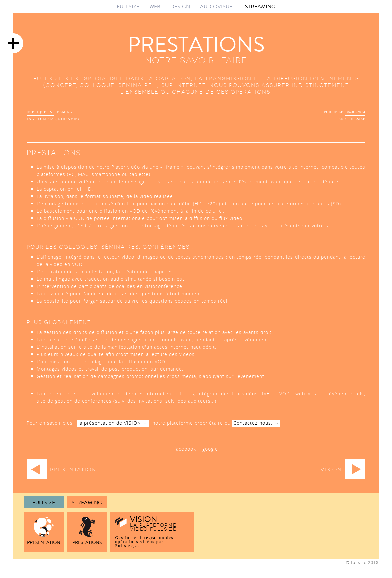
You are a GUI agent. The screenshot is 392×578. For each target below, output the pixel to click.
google (210, 449)
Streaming (87, 503)
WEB (155, 6)
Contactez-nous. (253, 423)
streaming (61, 112)
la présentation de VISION (110, 423)
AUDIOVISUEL (217, 6)
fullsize (47, 119)
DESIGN (180, 6)
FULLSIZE (128, 6)
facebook (185, 449)
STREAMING (260, 6)
